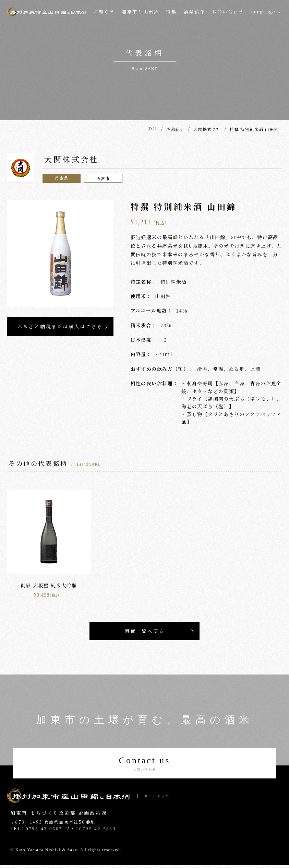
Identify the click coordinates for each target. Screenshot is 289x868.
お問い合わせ (228, 11)
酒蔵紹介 (194, 11)
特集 (171, 11)
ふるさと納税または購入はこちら (60, 327)
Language (263, 11)
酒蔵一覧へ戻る (145, 632)
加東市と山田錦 (140, 11)
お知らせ (104, 11)
